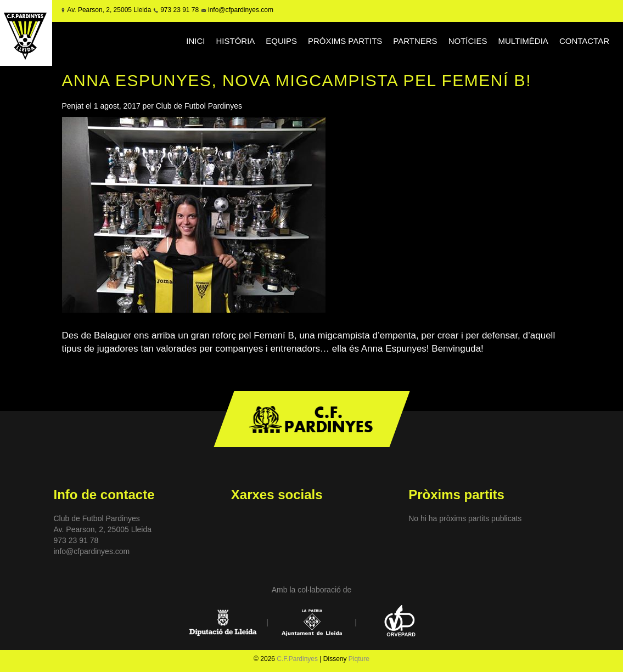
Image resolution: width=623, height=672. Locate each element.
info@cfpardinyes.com (240, 10)
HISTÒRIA (235, 41)
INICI (195, 41)
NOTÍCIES (468, 41)
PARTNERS (415, 41)
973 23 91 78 (179, 10)
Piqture (359, 659)
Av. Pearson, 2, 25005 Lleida (109, 10)
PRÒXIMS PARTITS (345, 41)
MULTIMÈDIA (523, 41)
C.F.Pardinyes (297, 659)
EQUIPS (281, 41)
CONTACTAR (584, 41)
